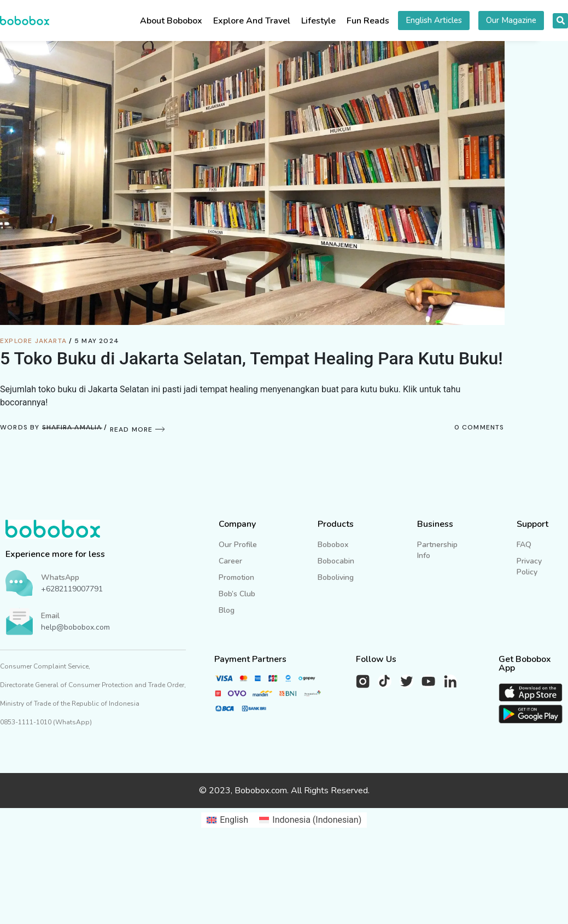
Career (230, 561)
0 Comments (479, 427)
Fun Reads (368, 21)
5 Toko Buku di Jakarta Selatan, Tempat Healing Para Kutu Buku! (251, 358)
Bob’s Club (237, 594)
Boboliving (336, 577)
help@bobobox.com (75, 627)
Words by (51, 427)
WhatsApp (60, 577)
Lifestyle (318, 21)
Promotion (236, 577)
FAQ (524, 545)
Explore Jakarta (33, 341)
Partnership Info (437, 550)
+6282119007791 (72, 589)
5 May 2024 (97, 341)
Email (50, 616)
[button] (560, 21)
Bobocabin (336, 561)
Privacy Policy (529, 566)
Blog (227, 610)
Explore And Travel (252, 21)
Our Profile (238, 545)
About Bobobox (171, 21)
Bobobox (333, 545)
